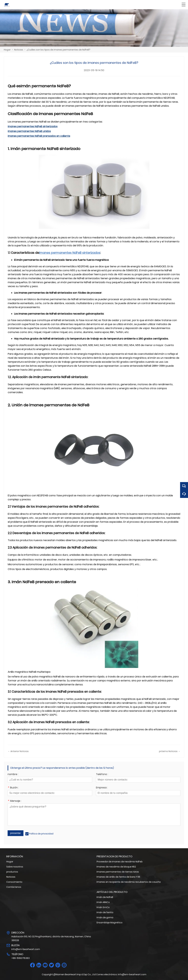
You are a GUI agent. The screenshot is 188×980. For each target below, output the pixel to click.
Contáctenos (14, 887)
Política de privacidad (41, 834)
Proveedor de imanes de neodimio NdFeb (120, 862)
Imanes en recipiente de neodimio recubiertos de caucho (129, 882)
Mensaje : (14, 801)
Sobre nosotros (15, 867)
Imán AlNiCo (103, 902)
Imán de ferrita (105, 912)
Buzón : (13, 788)
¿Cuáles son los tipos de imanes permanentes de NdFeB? (58, 50)
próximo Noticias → (170, 751)
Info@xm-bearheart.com (26, 949)
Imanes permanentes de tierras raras (118, 872)
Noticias (19, 50)
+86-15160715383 (21, 958)
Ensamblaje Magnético (110, 923)
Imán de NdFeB (105, 897)
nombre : (13, 775)
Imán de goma (105, 917)
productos (12, 872)
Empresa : (102, 788)
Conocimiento (14, 882)
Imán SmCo (103, 907)
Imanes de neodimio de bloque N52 (116, 867)
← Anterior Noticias (18, 751)
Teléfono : (102, 775)
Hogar (7, 50)
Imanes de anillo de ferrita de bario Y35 (118, 877)
